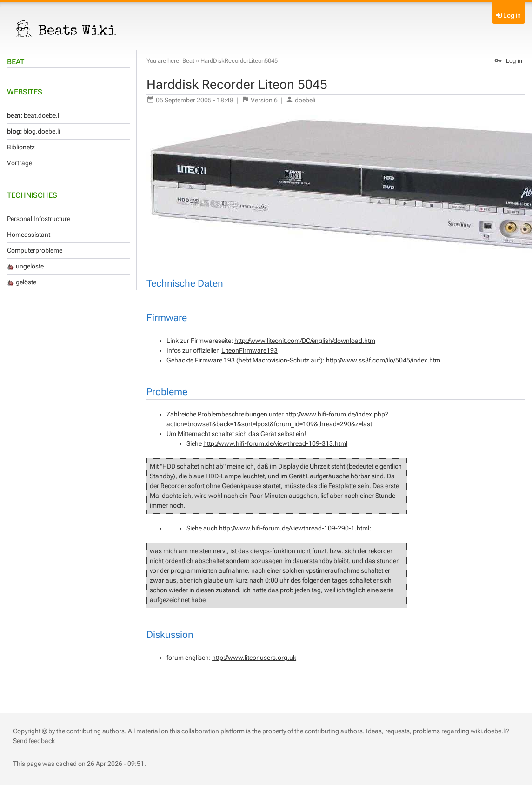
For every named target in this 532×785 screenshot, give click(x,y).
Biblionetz (21, 147)
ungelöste (25, 266)
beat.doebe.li (34, 115)
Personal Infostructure (39, 219)
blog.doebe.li (33, 131)
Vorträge (20, 163)
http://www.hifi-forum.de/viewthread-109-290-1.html (294, 528)
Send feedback (34, 741)
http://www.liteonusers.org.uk (254, 658)
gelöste (22, 282)
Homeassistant (29, 235)
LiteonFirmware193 (249, 350)
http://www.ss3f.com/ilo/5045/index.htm (383, 360)
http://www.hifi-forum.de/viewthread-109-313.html (275, 443)
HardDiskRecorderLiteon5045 (239, 61)
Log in (512, 15)
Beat (16, 62)
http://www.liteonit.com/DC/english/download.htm (305, 341)
